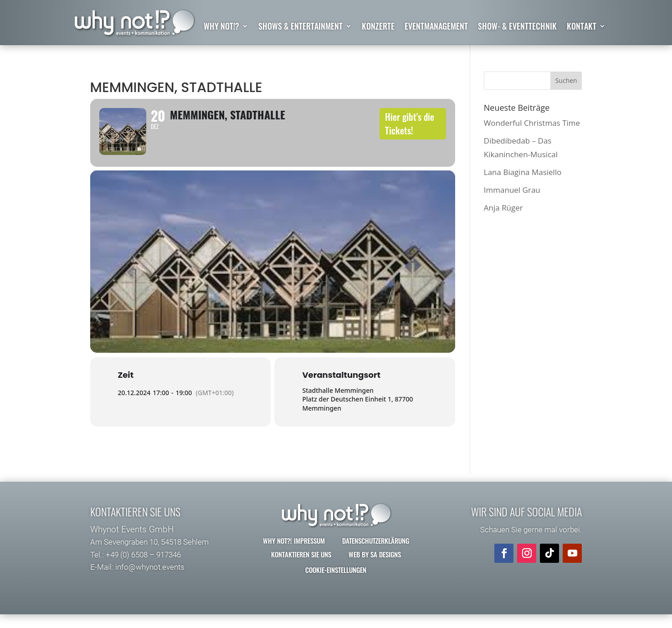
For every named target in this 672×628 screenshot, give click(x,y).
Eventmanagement (436, 27)
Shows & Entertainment (300, 27)
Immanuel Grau (512, 190)
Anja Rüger (503, 208)
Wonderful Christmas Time (532, 123)
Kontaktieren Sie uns (301, 568)
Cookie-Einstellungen (336, 584)
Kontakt (582, 27)
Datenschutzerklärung (376, 555)
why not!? (221, 27)
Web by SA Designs (375, 568)
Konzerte (378, 27)
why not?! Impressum (294, 555)
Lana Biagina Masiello (523, 172)
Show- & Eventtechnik (517, 27)
